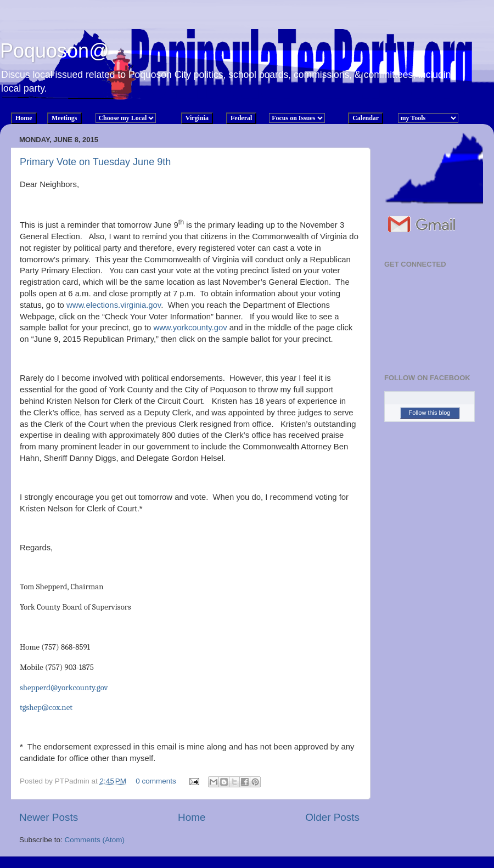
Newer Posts (49, 817)
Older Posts (332, 817)
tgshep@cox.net (46, 708)
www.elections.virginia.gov (114, 305)
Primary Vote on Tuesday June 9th (95, 162)
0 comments (156, 781)
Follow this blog (430, 413)
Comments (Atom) (95, 840)
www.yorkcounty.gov (190, 328)
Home (192, 817)
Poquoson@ (55, 51)
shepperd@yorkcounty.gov (64, 688)
